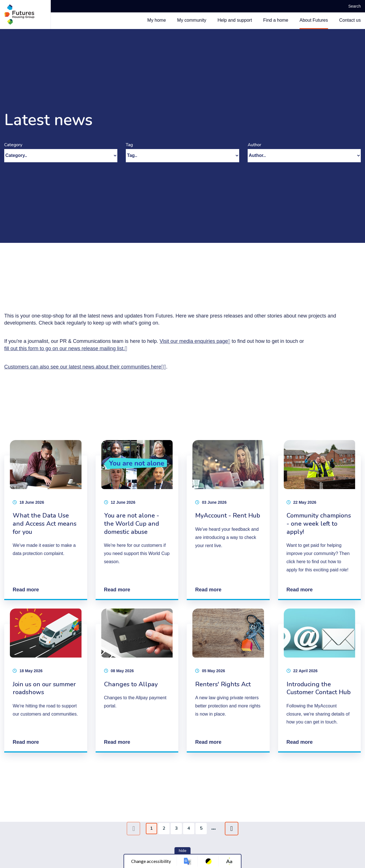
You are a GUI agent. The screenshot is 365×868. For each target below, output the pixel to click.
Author (254, 145)
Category (13, 145)
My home (157, 20)
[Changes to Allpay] (137, 681)
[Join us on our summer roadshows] (46, 681)
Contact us (350, 20)
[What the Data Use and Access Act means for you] (46, 520)
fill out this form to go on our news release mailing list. (64, 348)
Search (353, 6)
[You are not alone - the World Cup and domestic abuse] (137, 520)
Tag (129, 145)
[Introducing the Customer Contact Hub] (320, 681)
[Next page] (232, 829)
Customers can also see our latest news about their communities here (83, 367)
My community (192, 20)
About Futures (314, 20)
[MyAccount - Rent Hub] (228, 520)
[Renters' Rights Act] (228, 681)
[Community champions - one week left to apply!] (320, 520)
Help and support (235, 20)
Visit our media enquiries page (194, 341)
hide (183, 850)
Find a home (276, 20)
